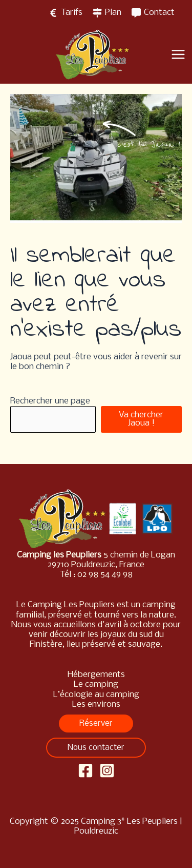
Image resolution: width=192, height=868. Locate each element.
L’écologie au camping (96, 695)
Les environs (96, 705)
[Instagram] (107, 770)
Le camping (96, 684)
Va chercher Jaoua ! (141, 419)
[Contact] (153, 13)
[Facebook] (86, 770)
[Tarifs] (66, 13)
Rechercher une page (50, 401)
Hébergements (96, 675)
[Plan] (107, 13)
